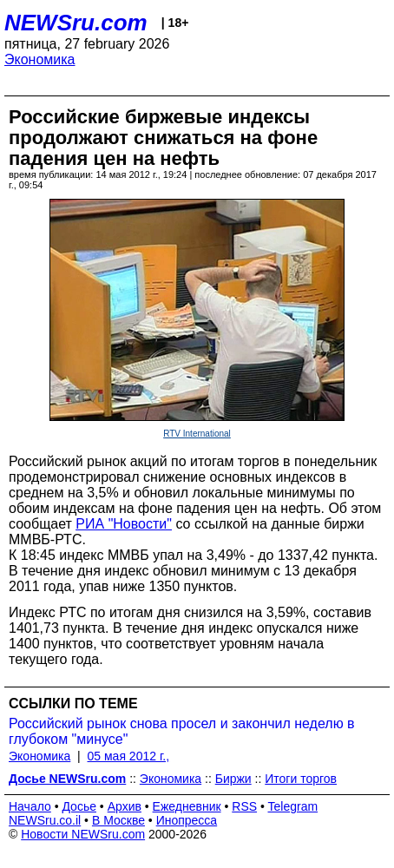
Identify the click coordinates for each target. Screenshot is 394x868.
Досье (79, 806)
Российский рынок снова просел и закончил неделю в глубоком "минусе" (182, 731)
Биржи (233, 779)
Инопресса (187, 820)
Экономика (40, 59)
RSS (244, 806)
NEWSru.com (76, 23)
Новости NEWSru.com (83, 834)
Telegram (293, 806)
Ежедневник (187, 806)
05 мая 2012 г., (129, 756)
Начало (30, 806)
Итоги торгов (301, 779)
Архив (125, 806)
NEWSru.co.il (45, 820)
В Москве (118, 820)
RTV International (197, 434)
